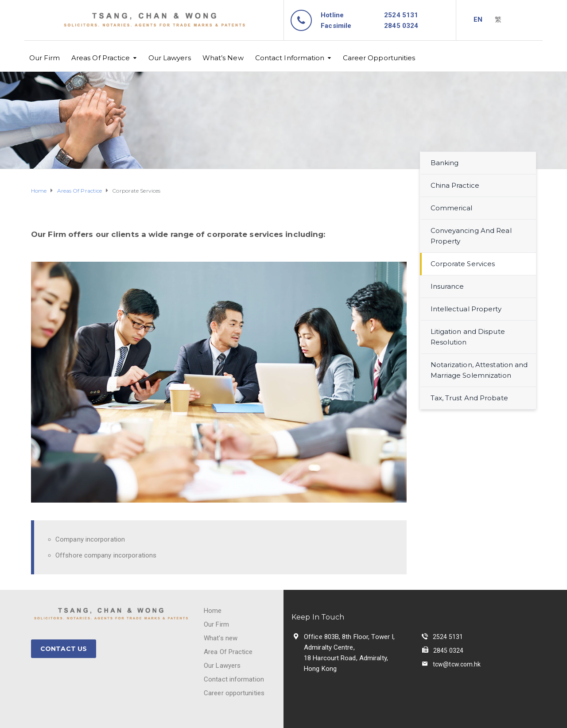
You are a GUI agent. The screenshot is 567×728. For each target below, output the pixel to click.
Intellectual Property (466, 309)
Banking (445, 163)
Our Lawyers (170, 58)
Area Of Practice (228, 652)
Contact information (234, 679)
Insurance (447, 286)
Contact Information (290, 58)
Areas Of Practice (101, 58)
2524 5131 (401, 15)
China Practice (455, 185)
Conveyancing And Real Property (471, 236)
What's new (221, 638)
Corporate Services (463, 264)
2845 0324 (448, 651)
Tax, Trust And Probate (469, 398)
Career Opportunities (379, 58)
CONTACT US (64, 649)
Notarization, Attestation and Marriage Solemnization (479, 370)
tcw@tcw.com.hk (457, 664)
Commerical (452, 208)
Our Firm (45, 58)
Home (213, 611)
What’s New (223, 58)
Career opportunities (234, 693)
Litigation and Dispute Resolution (468, 337)
